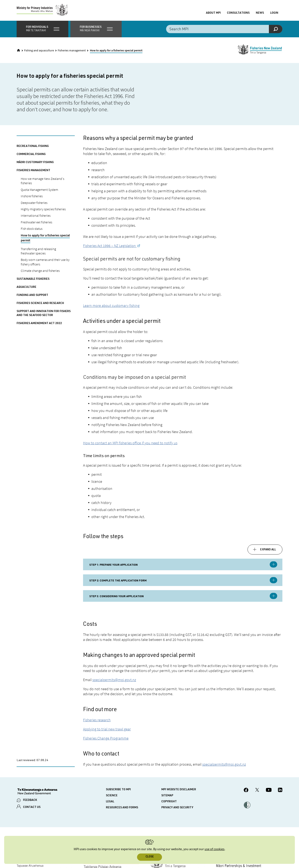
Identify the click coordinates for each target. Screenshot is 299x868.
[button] (42, 29)
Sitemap (167, 796)
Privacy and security (177, 808)
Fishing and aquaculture (39, 51)
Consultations (238, 13)
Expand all (268, 550)
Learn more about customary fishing (111, 306)
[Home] (18, 50)
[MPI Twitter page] (257, 791)
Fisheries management (72, 51)
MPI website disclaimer (179, 790)
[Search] (276, 29)
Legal (110, 802)
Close (150, 857)
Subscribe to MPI (118, 790)
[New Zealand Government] (37, 792)
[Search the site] (224, 29)
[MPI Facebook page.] (246, 791)
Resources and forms (122, 808)
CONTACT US (32, 807)
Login (274, 13)
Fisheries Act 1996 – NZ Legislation (110, 246)
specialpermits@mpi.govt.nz (114, 680)
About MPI (213, 13)
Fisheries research (97, 720)
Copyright (169, 802)
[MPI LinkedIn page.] (280, 791)
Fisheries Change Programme (106, 738)
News (260, 13)
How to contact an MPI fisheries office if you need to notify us (130, 443)
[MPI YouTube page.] (269, 791)
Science (112, 796)
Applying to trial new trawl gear (107, 729)
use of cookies (214, 849)
